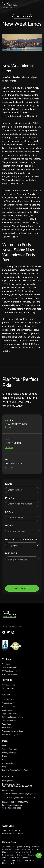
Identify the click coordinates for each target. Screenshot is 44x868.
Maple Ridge (7, 852)
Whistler (20, 860)
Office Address (8, 790)
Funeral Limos (8, 727)
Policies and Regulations (12, 735)
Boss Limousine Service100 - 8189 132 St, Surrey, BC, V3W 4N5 (17, 785)
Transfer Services (9, 720)
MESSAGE (11, 553)
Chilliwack (36, 847)
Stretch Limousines (9, 667)
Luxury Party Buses (10, 674)
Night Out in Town (9, 706)
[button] (40, 5)
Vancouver (26, 858)
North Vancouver (9, 855)
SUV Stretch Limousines (11, 671)
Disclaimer (6, 756)
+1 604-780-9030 (14, 808)
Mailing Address (8, 781)
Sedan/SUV (7, 664)
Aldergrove (17, 847)
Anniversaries (7, 710)
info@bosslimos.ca (15, 805)
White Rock (30, 860)
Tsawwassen (14, 858)
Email (9, 512)
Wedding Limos (8, 699)
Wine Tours (7, 724)
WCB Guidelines (8, 688)
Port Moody (22, 855)
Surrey (5, 858)
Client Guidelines (9, 685)
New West (26, 852)
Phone (10, 498)
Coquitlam (17, 849)
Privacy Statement (9, 753)
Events (5, 746)
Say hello (9, 468)
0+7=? (9, 526)
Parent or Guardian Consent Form (15, 770)
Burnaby (27, 847)
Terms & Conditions (10, 749)
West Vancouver (9, 860)
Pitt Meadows (7, 863)
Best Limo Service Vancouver (13, 833)
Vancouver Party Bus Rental (13, 731)
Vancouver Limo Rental (11, 830)
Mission (17, 852)
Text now (9, 447)
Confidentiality (8, 763)
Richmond (32, 855)
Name (9, 484)
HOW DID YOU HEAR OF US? (22, 540)
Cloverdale (7, 849)
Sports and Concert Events (12, 717)
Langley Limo (33, 849)
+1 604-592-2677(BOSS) (18, 802)
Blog (4, 767)
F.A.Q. (4, 760)
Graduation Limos (9, 703)
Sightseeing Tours (9, 714)
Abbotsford (7, 847)
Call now (9, 427)
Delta (24, 849)
